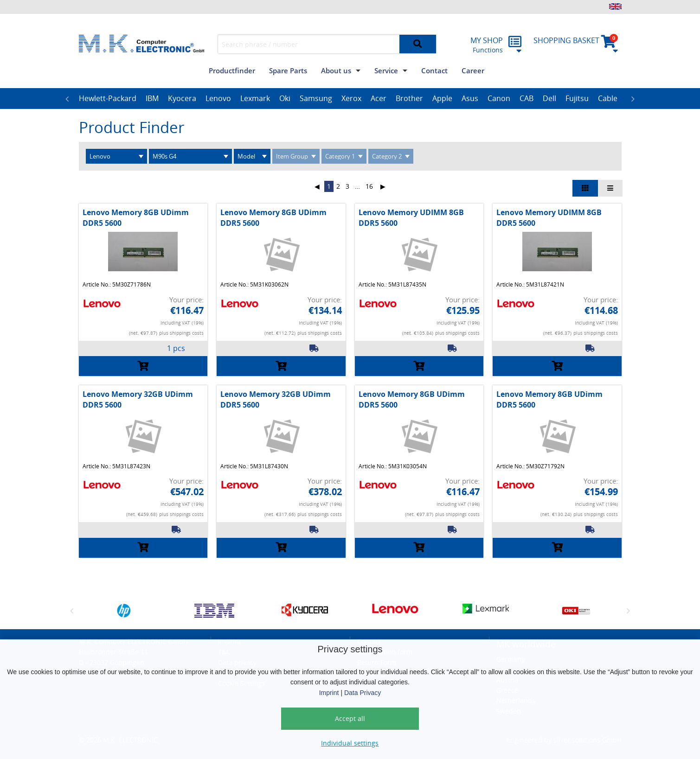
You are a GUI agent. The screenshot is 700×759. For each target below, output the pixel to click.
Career (473, 70)
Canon (499, 98)
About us (336, 70)
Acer (379, 98)
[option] (108, 99)
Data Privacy (363, 693)
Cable (608, 98)
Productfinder (232, 70)
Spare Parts (288, 70)
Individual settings (350, 743)
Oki (285, 98)
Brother (409, 98)
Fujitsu (577, 98)
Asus (470, 98)
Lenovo (218, 98)
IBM (152, 98)
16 (369, 186)
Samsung (316, 98)
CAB (527, 98)
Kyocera (182, 98)
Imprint (329, 693)
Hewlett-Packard (108, 98)
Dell (549, 98)
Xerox (351, 98)
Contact (434, 70)
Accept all (350, 718)
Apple (442, 98)
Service (386, 70)
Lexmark (255, 98)
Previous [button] (67, 99)
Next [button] (633, 99)
